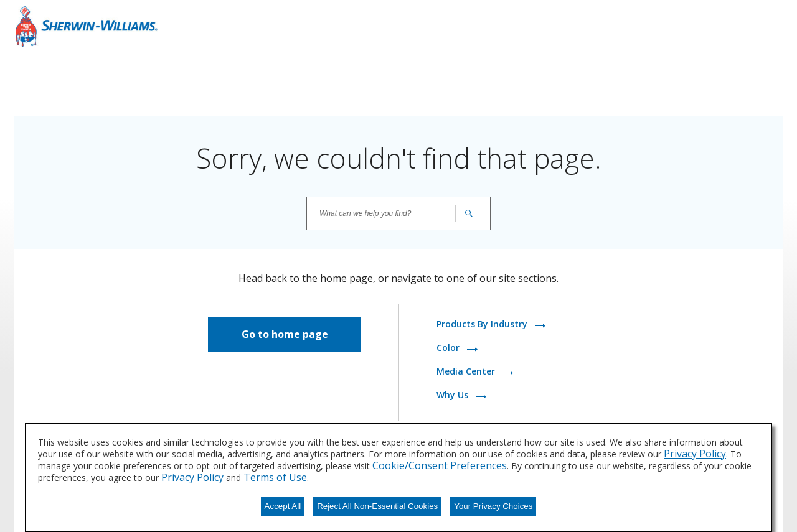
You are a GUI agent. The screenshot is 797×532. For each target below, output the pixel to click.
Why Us (454, 395)
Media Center (467, 371)
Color (449, 348)
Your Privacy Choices (493, 506)
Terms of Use (275, 477)
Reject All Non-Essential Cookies (377, 506)
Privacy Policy (695, 454)
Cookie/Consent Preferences (440, 465)
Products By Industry (483, 324)
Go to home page (285, 334)
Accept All (283, 506)
